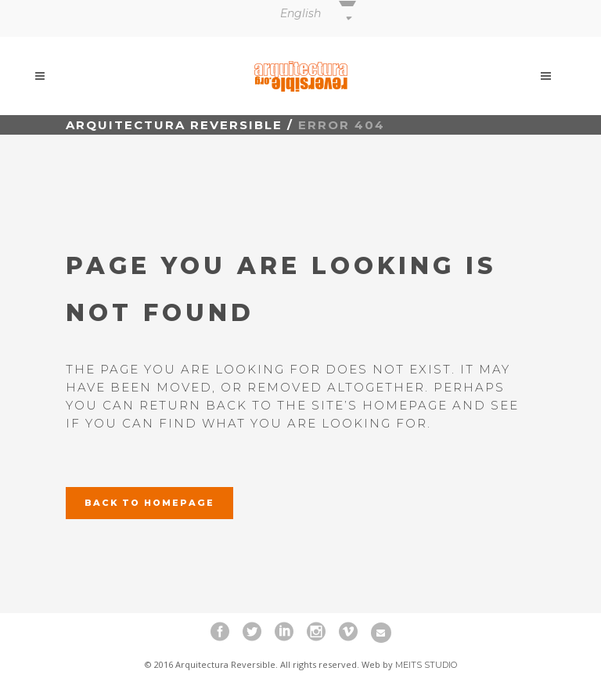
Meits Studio (426, 665)
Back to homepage (149, 503)
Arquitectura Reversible (174, 125)
